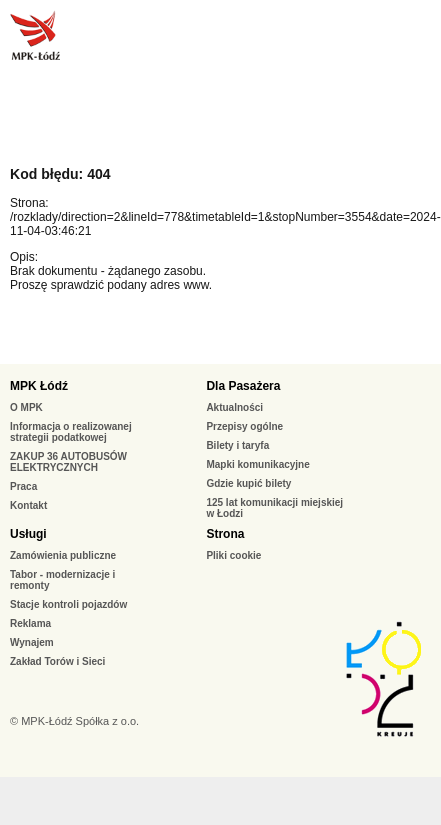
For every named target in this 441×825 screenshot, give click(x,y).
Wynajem (32, 642)
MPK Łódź (39, 386)
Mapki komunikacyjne (257, 464)
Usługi (28, 534)
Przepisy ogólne (244, 426)
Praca (23, 486)
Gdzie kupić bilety (248, 483)
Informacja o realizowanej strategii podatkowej (71, 432)
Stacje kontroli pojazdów (68, 604)
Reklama (30, 623)
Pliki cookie (233, 555)
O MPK (26, 407)
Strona (225, 534)
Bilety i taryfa (237, 445)
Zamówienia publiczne (63, 555)
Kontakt (28, 505)
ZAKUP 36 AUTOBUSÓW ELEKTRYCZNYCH (68, 462)
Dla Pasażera (243, 386)
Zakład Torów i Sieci (57, 661)
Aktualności (234, 407)
